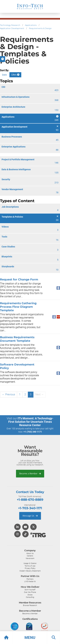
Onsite (30, 595)
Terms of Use (30, 566)
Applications (31, 25)
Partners (30, 579)
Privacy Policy (30, 568)
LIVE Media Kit (30, 581)
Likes (15, 75)
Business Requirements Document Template (17, 339)
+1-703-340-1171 (30, 508)
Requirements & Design (40, 28)
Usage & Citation (30, 563)
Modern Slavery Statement (30, 571)
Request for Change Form (19, 279)
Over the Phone (30, 592)
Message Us (30, 516)
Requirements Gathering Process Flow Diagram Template (18, 307)
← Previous (9, 394)
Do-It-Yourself (30, 590)
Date (4, 75)
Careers (30, 556)
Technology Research (10, 25)
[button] (30, 638)
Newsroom (30, 558)
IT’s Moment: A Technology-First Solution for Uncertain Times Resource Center (31, 422)
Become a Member (30, 474)
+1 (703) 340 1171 (33, 432)
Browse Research (30, 605)
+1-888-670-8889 (30, 500)
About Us (30, 553)
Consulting (30, 597)
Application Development (12, 28)
